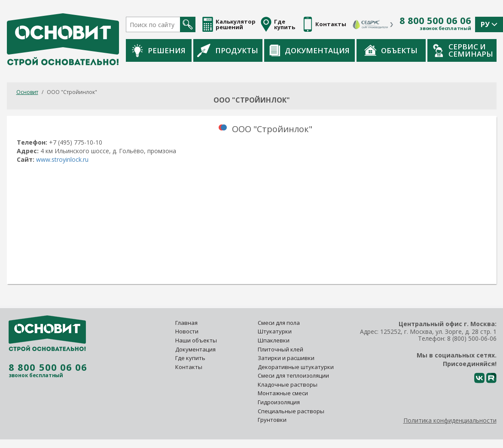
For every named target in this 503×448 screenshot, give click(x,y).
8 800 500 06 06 (435, 21)
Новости (187, 331)
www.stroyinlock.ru (62, 159)
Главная (186, 323)
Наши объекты (196, 340)
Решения (159, 50)
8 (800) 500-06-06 (472, 338)
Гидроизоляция (279, 402)
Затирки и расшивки (286, 358)
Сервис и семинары (463, 50)
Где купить (190, 358)
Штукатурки (275, 331)
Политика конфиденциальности (450, 420)
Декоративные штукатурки (296, 367)
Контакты (189, 367)
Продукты (228, 50)
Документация (309, 50)
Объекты (391, 50)
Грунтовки (272, 420)
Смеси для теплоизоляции (293, 375)
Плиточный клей (281, 349)
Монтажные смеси (283, 393)
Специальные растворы (291, 411)
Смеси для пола (279, 323)
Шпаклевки (274, 340)
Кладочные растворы (288, 384)
